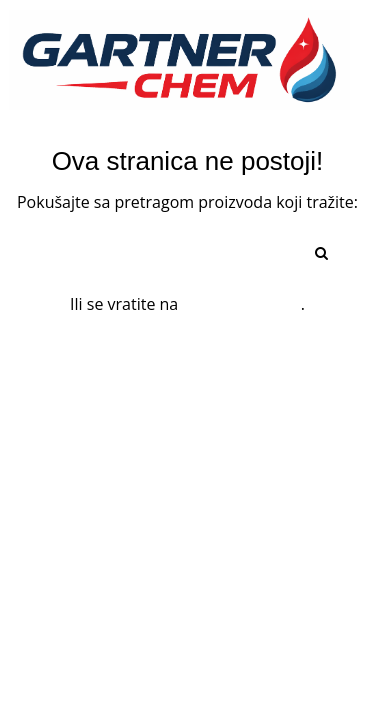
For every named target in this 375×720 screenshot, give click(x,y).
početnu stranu (241, 304)
